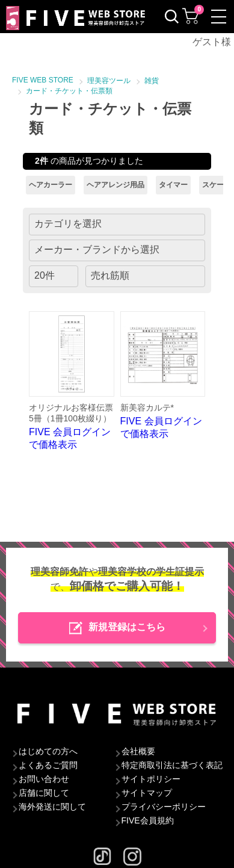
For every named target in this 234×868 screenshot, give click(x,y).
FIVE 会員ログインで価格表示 (72, 380)
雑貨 (152, 81)
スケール (217, 185)
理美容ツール (109, 81)
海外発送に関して (52, 807)
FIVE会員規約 (148, 820)
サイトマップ (147, 793)
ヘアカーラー (51, 185)
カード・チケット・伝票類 (69, 91)
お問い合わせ (44, 779)
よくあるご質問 (48, 765)
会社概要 (138, 751)
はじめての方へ (48, 751)
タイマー (173, 185)
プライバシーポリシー (164, 807)
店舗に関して (44, 793)
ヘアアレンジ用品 (115, 185)
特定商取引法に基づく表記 (172, 765)
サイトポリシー (151, 779)
